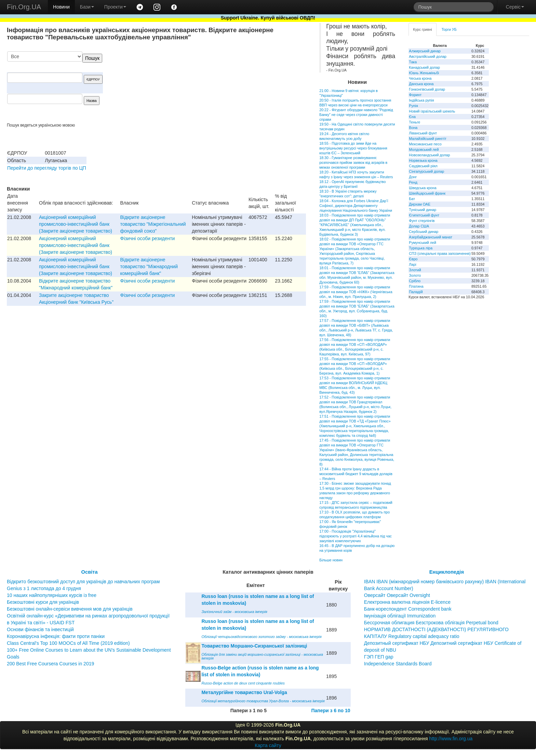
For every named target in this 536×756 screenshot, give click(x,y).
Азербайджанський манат (431, 237)
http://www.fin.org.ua (451, 739)
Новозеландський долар (429, 155)
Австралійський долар (428, 56)
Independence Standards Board (398, 664)
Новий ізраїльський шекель (432, 111)
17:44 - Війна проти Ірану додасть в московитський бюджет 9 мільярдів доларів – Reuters (356, 474)
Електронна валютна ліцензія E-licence (407, 602)
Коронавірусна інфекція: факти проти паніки (56, 636)
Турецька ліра (421, 248)
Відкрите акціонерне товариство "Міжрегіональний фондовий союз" (153, 224)
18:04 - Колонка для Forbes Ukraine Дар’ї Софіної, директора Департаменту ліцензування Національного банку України (356, 206)
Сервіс (515, 7)
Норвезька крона (423, 160)
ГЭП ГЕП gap (379, 657)
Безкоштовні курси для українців (43, 602)
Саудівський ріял (423, 166)
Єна (412, 117)
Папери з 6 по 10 (331, 711)
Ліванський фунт (423, 133)
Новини (61, 7)
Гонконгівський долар (427, 89)
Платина (416, 286)
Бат (412, 199)
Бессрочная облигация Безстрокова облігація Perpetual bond (431, 623)
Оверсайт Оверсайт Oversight (397, 595)
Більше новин (331, 560)
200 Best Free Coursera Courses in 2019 (50, 664)
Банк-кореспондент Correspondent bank (408, 609)
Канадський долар (424, 67)
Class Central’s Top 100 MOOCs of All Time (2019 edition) (68, 643)
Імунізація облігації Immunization (400, 616)
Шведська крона (423, 188)
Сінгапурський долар (426, 171)
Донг (413, 177)
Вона (413, 128)
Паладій (416, 292)
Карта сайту (268, 745)
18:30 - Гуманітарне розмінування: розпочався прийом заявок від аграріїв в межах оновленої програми (353, 162)
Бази (87, 7)
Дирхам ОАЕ (420, 204)
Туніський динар (423, 210)
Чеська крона (420, 78)
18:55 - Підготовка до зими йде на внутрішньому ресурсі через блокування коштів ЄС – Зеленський (353, 148)
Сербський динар (424, 232)
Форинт (415, 95)
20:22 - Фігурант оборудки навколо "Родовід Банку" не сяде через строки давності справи (356, 115)
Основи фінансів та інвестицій (40, 629)
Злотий (415, 270)
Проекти (115, 7)
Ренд (413, 182)
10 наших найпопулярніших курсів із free (52, 595)
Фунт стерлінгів (422, 221)
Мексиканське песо (425, 144)
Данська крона (421, 84)
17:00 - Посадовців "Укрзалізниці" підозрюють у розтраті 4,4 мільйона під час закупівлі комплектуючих (356, 536)
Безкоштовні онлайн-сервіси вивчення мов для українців (70, 609)
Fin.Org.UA (24, 7)
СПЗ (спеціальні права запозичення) (440, 253)
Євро (413, 259)
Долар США (419, 226)
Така (413, 62)
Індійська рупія (421, 100)
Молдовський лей (424, 149)
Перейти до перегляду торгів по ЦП (47, 168)
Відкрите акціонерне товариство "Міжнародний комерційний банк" (149, 266)
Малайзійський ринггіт (427, 139)
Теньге (414, 122)
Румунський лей (422, 243)
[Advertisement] (255, 87)
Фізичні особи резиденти (148, 238)
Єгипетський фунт (424, 215)
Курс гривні (422, 29)
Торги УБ (449, 29)
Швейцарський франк (427, 193)
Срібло (415, 281)
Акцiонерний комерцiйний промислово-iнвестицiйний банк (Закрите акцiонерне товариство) (76, 224)
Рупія (413, 106)
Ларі (412, 264)
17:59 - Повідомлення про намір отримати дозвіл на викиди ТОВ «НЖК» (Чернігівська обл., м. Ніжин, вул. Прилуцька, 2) (356, 292)
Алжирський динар (425, 51)
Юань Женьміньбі (424, 73)
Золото (415, 275)
